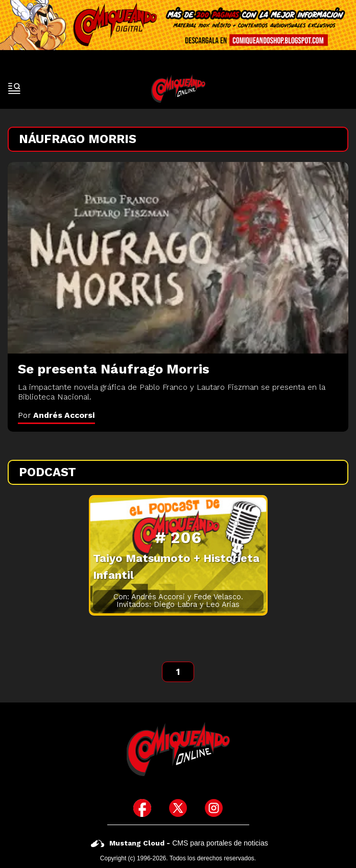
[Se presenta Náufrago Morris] (178, 258)
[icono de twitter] (178, 808)
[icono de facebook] (142, 808)
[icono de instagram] (214, 808)
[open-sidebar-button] (14, 88)
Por (56, 415)
